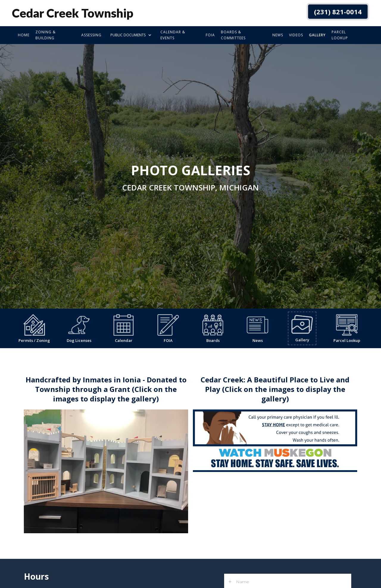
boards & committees (233, 35)
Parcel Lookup (340, 35)
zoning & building (46, 35)
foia (210, 35)
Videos (296, 35)
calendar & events (173, 35)
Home (24, 35)
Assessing (91, 35)
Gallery (317, 35)
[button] (131, 35)
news (278, 35)
